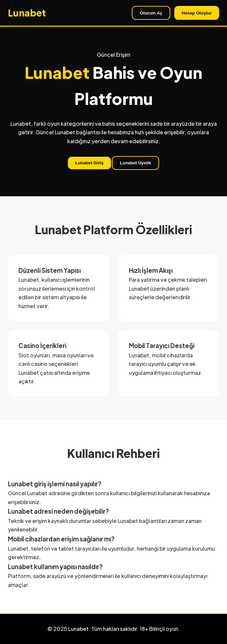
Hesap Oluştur (197, 13)
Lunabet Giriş (89, 163)
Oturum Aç (151, 13)
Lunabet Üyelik (136, 163)
